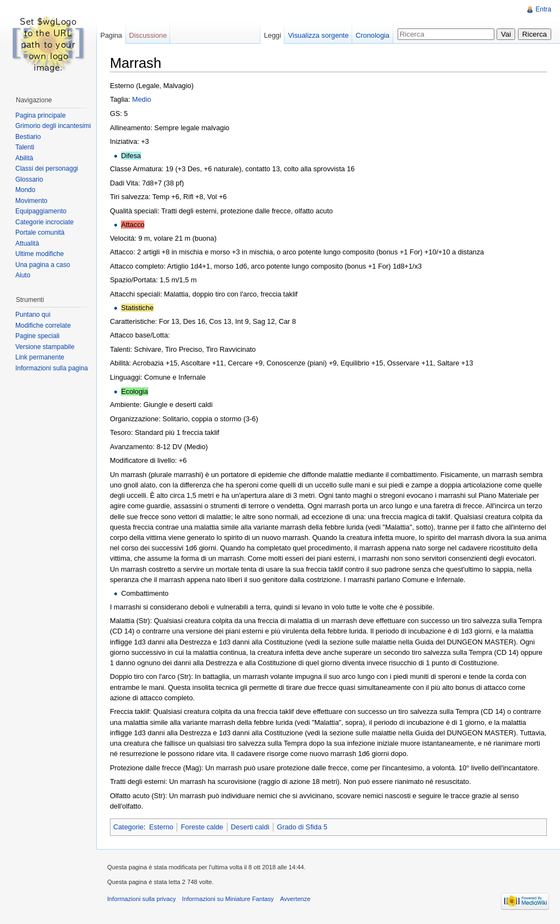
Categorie (129, 827)
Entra (543, 9)
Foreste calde (202, 827)
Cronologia (372, 35)
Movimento (31, 201)
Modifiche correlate (43, 326)
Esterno (161, 827)
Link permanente (40, 357)
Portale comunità (40, 233)
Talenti (25, 147)
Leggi (273, 35)
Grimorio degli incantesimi (53, 126)
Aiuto (23, 275)
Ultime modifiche (40, 254)
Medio (142, 99)
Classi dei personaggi (47, 168)
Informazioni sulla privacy (142, 899)
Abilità (24, 158)
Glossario (29, 179)
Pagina (111, 35)
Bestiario (28, 137)
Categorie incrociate (45, 222)
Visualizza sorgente (319, 35)
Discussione (148, 35)
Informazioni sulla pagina (52, 368)
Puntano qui (33, 315)
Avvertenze (295, 899)
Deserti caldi (250, 827)
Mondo (25, 190)
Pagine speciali (37, 336)
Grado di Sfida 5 (302, 827)
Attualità (27, 243)
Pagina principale (40, 115)
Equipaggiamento (41, 211)
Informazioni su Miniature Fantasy (228, 899)
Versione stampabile (45, 347)
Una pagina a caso (43, 265)
